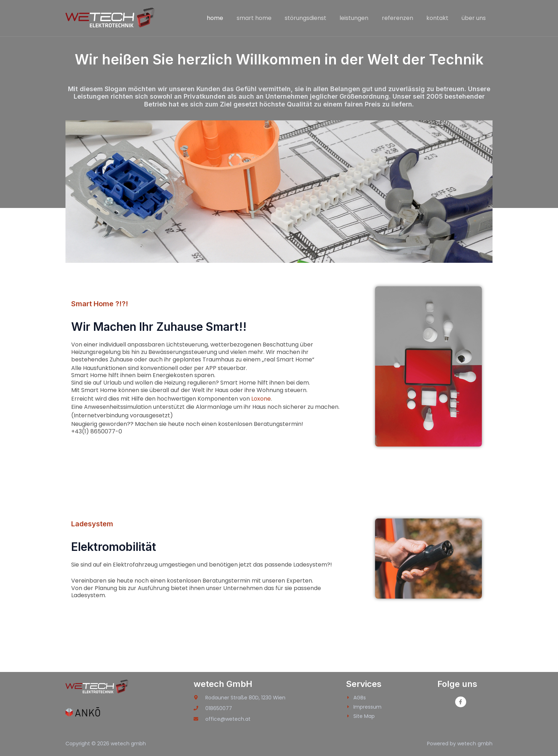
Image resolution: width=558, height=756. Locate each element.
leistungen (361, 18)
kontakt (440, 18)
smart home (264, 18)
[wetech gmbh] (111, 18)
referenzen (402, 18)
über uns (475, 18)
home (227, 18)
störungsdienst (314, 18)
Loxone (261, 399)
